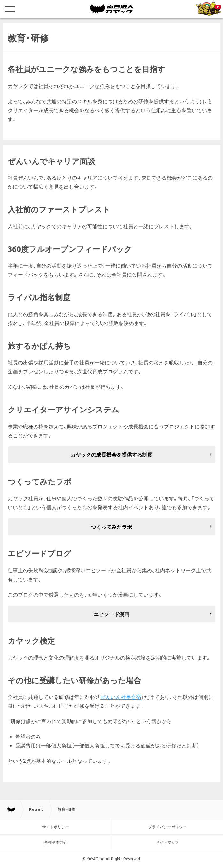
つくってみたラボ (112, 527)
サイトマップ (167, 842)
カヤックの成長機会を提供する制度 (112, 455)
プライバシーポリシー (167, 827)
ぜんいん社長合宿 (121, 697)
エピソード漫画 (112, 614)
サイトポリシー (56, 827)
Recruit (36, 809)
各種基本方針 (56, 842)
